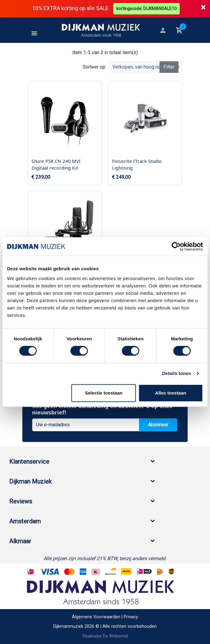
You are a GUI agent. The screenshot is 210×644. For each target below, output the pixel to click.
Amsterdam (25, 521)
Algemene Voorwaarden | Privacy (105, 617)
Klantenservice (29, 462)
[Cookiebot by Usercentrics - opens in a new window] (176, 246)
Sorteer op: (94, 67)
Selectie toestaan (104, 393)
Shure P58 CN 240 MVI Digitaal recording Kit (56, 164)
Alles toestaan (171, 393)
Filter (169, 67)
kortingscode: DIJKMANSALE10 (146, 9)
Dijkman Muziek (30, 481)
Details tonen (176, 373)
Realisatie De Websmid (105, 636)
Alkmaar (20, 541)
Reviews (21, 501)
